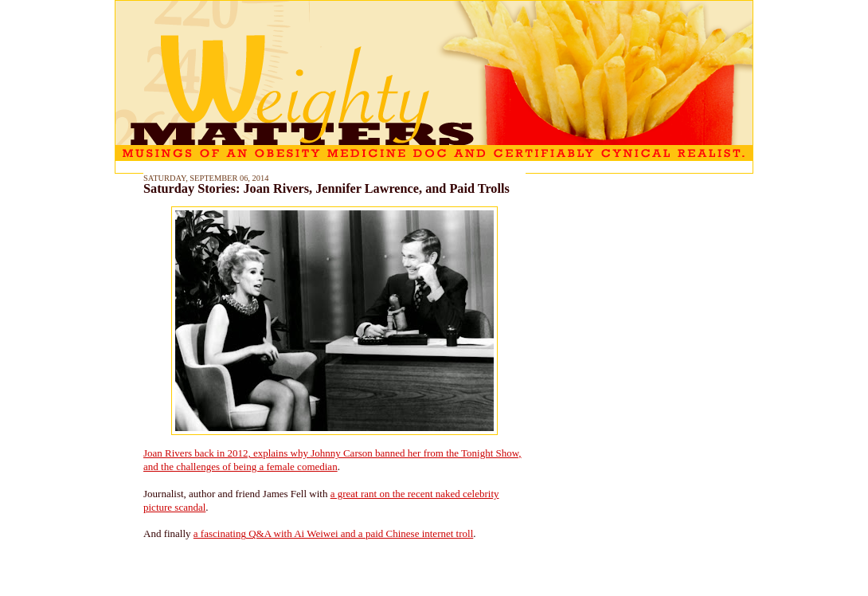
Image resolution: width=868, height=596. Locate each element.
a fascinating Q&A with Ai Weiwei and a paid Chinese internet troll (333, 533)
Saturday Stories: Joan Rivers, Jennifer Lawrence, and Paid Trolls (326, 189)
